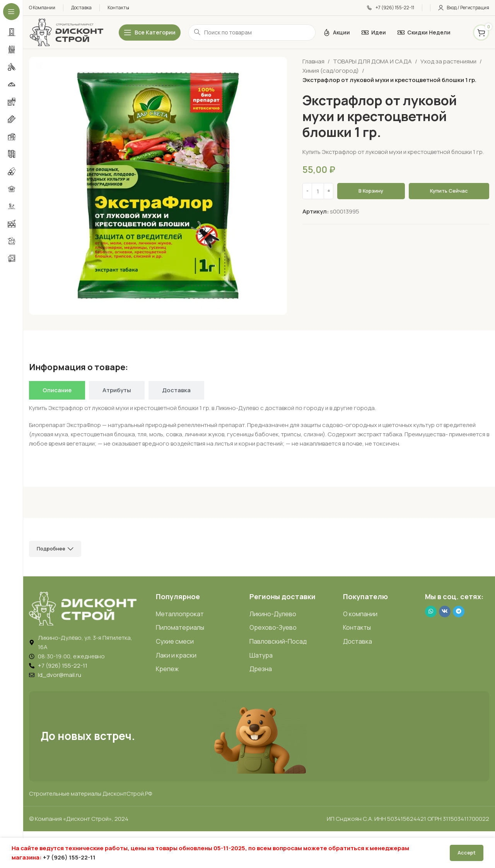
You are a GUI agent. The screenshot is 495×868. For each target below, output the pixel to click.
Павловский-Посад (278, 641)
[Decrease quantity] (307, 191)
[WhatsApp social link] (431, 612)
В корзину (371, 191)
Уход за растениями (448, 61)
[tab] (57, 390)
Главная (313, 61)
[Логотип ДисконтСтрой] (66, 32)
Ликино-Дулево (273, 614)
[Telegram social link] (459, 612)
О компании (360, 614)
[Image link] (83, 608)
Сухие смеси (175, 641)
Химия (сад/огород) (331, 71)
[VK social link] (445, 612)
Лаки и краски (176, 655)
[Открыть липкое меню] (150, 32)
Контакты (357, 627)
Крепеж (167, 669)
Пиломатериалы (180, 627)
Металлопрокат (180, 614)
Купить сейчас (449, 191)
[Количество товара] (318, 191)
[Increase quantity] (329, 191)
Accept (467, 853)
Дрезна (261, 669)
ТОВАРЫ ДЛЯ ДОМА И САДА (372, 61)
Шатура (261, 655)
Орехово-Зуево (273, 627)
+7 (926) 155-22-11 (69, 857)
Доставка (358, 641)
